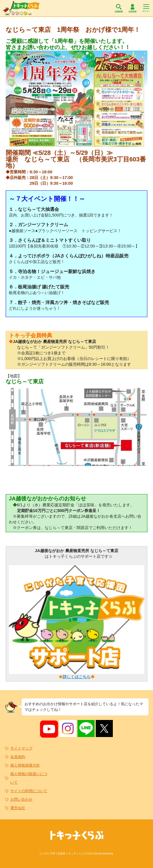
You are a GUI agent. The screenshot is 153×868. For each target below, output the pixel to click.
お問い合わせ (21, 799)
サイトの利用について (29, 791)
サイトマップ (21, 748)
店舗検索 (119, 8)
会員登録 (132, 8)
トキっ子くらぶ (21, 8)
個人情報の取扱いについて (29, 778)
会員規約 (18, 757)
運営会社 (18, 808)
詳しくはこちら (77, 677)
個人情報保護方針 (25, 765)
